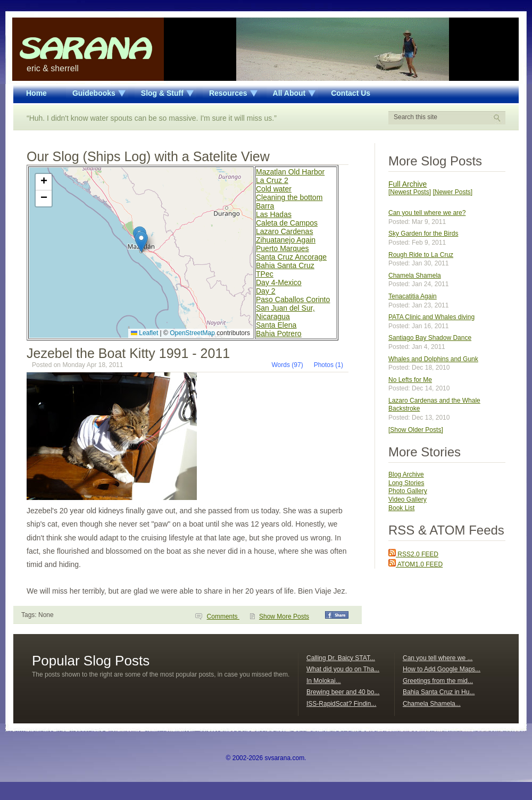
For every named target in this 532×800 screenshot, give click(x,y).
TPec (265, 274)
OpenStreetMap (192, 333)
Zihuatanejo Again (286, 240)
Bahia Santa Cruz (285, 265)
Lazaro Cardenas (284, 231)
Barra (265, 206)
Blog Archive (406, 474)
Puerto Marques (282, 248)
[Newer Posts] (452, 192)
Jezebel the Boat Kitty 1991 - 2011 (128, 353)
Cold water (274, 189)
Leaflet (144, 333)
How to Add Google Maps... (442, 669)
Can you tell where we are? (427, 213)
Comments (223, 616)
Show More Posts (284, 616)
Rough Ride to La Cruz (421, 255)
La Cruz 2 (272, 180)
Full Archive (408, 184)
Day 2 (266, 291)
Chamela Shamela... (432, 704)
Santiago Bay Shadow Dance (430, 338)
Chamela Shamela (415, 276)
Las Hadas (274, 214)
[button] (141, 242)
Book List (401, 508)
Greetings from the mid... (438, 681)
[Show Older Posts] (416, 430)
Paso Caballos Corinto (293, 299)
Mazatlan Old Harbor (290, 172)
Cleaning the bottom (289, 197)
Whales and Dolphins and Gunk (433, 359)
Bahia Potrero (279, 334)
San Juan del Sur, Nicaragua (285, 312)
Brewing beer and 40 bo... (343, 692)
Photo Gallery (408, 491)
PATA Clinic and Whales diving (431, 317)
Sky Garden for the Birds (423, 234)
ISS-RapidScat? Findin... (341, 704)
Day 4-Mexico (279, 282)
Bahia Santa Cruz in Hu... (439, 692)
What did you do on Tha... (343, 669)
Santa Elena (276, 325)
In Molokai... (324, 681)
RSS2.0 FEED (413, 554)
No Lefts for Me (410, 380)
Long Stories (406, 483)
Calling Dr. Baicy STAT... (341, 658)
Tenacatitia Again (413, 296)
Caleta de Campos (287, 223)
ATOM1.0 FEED (415, 564)
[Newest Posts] (410, 192)
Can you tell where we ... (438, 658)
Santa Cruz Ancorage (291, 257)
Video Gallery (408, 499)
